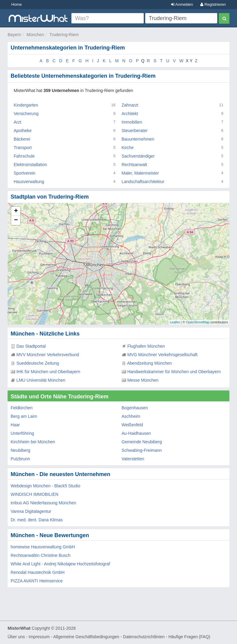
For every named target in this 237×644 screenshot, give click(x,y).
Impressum (39, 637)
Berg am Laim (24, 416)
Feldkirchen (22, 408)
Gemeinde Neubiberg (142, 442)
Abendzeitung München (149, 363)
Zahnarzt (130, 105)
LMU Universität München (41, 380)
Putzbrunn (20, 459)
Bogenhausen (135, 408)
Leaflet (175, 322)
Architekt (130, 114)
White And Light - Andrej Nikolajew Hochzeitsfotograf (60, 564)
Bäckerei (22, 139)
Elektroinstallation (30, 165)
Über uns (16, 637)
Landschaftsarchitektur (143, 182)
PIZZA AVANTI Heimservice (37, 581)
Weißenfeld (132, 425)
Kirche (128, 148)
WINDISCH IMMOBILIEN (34, 494)
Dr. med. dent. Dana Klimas (37, 520)
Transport (23, 148)
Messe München (143, 380)
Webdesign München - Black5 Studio (45, 486)
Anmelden (182, 4)
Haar (15, 425)
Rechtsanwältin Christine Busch (41, 555)
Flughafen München (146, 346)
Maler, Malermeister (140, 173)
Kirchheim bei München (33, 442)
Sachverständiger (138, 156)
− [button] (16, 220)
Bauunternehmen (138, 139)
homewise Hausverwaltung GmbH (43, 547)
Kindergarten (26, 105)
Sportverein (25, 173)
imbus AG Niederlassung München (43, 503)
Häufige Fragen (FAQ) (189, 637)
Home (17, 4)
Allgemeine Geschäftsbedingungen (86, 637)
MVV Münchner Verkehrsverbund (48, 355)
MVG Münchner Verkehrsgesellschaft (162, 355)
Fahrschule (24, 156)
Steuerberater (135, 131)
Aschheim (131, 416)
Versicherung (26, 114)
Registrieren (213, 4)
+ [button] (16, 211)
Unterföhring (22, 433)
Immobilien (132, 122)
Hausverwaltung (29, 182)
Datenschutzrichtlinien (144, 637)
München (35, 35)
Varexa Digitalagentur (31, 511)
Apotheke (23, 131)
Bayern (14, 35)
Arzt (17, 122)
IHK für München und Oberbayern (48, 372)
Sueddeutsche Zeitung (38, 363)
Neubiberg (21, 450)
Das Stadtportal (31, 346)
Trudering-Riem (64, 35)
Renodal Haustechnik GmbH (38, 572)
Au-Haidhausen (136, 433)
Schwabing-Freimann (142, 450)
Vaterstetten (133, 459)
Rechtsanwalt (134, 165)
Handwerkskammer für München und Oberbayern (174, 372)
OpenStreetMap (198, 322)
